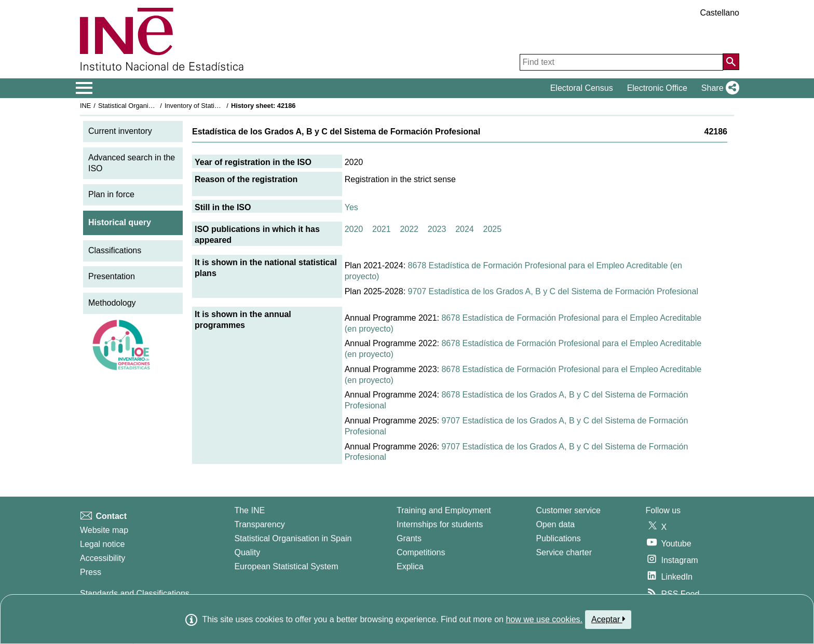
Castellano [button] (720, 13)
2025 (493, 229)
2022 (409, 229)
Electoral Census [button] (582, 88)
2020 (354, 229)
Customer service (568, 510)
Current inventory (120, 131)
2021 (382, 229)
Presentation (112, 276)
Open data (555, 524)
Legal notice (102, 544)
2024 (465, 229)
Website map (104, 530)
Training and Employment (444, 510)
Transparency (259, 524)
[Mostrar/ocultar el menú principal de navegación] (84, 88)
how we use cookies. (544, 619)
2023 (437, 229)
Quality (247, 552)
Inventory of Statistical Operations (214, 106)
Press (91, 572)
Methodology (112, 303)
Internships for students (440, 524)
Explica (410, 566)
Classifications (115, 250)
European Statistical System (286, 566)
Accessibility (103, 558)
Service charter (564, 552)
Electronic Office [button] (657, 88)
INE (85, 106)
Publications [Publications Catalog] (558, 538)
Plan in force (111, 194)
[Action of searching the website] (731, 62)
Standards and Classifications (135, 593)
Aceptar (608, 619)
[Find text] (621, 62)
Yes (351, 207)
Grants (409, 538)
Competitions (421, 552)
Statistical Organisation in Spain (145, 106)
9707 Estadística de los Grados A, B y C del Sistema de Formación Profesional (553, 291)
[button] (718, 88)
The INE (249, 510)
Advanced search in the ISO (132, 163)
